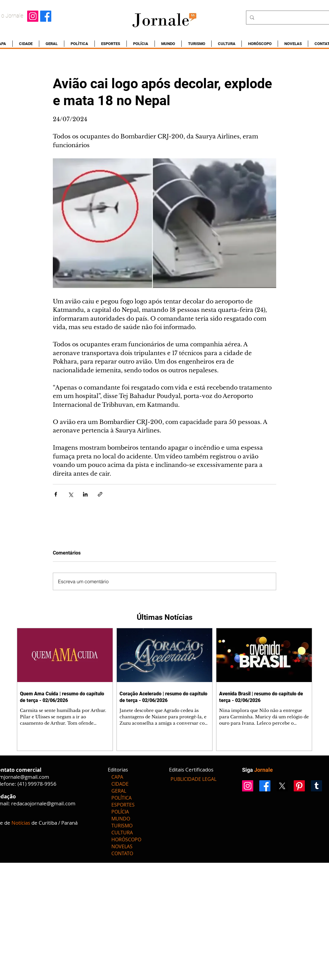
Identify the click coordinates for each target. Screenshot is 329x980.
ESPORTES (123, 805)
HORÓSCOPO (126, 839)
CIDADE (120, 784)
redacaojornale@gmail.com (43, 803)
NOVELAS (122, 846)
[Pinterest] (299, 786)
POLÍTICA (121, 798)
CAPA (117, 777)
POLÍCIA (120, 812)
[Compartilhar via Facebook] (56, 494)
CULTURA (122, 833)
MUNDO (121, 819)
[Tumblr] (316, 786)
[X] (282, 786)
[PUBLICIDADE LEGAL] (193, 779)
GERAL (119, 791)
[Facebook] (46, 16)
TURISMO (122, 826)
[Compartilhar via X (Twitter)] (70, 494)
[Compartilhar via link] (100, 494)
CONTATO (122, 853)
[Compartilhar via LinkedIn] (85, 494)
